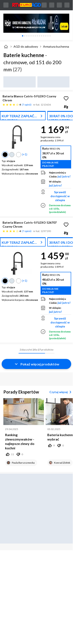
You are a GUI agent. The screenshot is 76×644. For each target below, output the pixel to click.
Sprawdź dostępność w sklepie (60, 196)
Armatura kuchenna (56, 46)
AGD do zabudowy (26, 46)
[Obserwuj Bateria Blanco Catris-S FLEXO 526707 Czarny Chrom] (66, 225)
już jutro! (64, 176)
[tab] (23, 36)
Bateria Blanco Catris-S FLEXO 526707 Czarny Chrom (30, 224)
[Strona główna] (6, 47)
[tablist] (36, 36)
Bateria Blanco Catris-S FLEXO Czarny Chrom (29, 98)
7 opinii (27, 105)
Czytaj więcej (61, 392)
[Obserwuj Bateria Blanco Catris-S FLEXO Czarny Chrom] (66, 98)
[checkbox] (66, 107)
